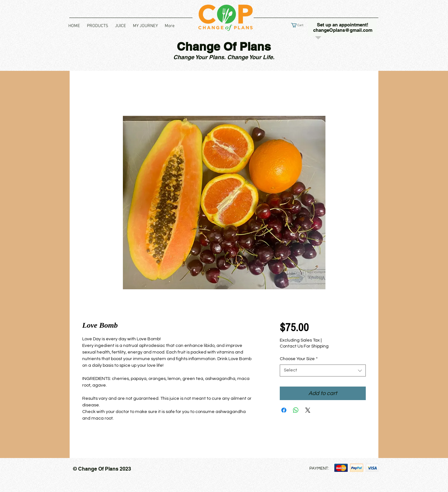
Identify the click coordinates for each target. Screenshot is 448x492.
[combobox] (323, 370)
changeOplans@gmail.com (343, 30)
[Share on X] (308, 410)
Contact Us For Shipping (304, 346)
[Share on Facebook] (284, 410)
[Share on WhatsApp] (296, 410)
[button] (98, 26)
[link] (300, 25)
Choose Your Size (299, 359)
